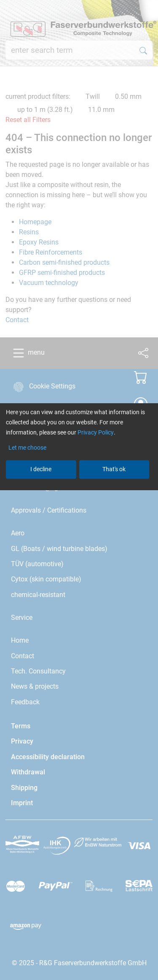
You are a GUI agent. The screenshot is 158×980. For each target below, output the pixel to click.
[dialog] (79, 490)
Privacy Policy (96, 432)
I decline (41, 469)
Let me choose (27, 448)
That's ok (114, 469)
